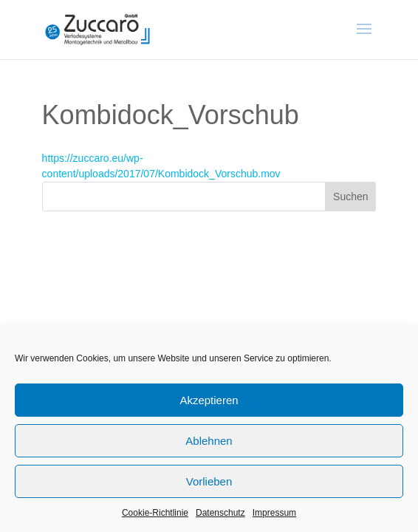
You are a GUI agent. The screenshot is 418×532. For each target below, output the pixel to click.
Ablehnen (209, 441)
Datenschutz (220, 513)
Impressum (274, 513)
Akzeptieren (209, 400)
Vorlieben (209, 481)
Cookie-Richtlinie (155, 513)
